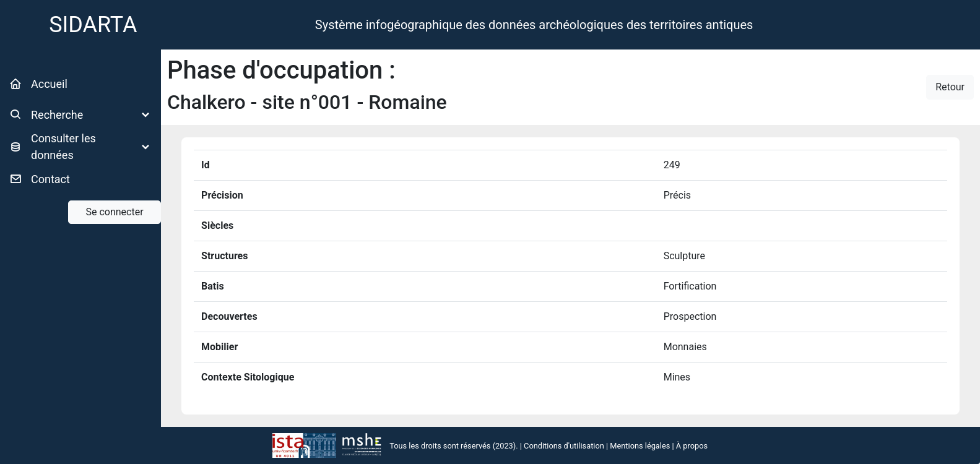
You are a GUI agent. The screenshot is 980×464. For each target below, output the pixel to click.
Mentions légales (640, 446)
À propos (692, 446)
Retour (950, 87)
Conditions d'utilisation (564, 446)
